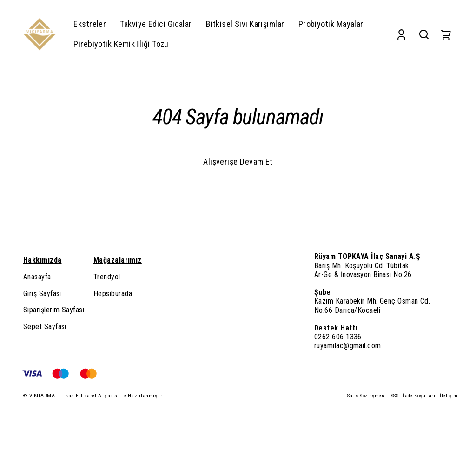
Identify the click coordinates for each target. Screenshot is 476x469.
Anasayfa (37, 277)
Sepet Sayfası (45, 327)
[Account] (401, 34)
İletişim (449, 396)
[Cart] (446, 34)
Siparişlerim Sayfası (54, 310)
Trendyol (107, 277)
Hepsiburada (113, 294)
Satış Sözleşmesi (367, 396)
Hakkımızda (43, 260)
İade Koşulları (419, 396)
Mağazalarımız (118, 260)
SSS (395, 396)
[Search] (424, 34)
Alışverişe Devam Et (238, 162)
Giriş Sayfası (42, 294)
